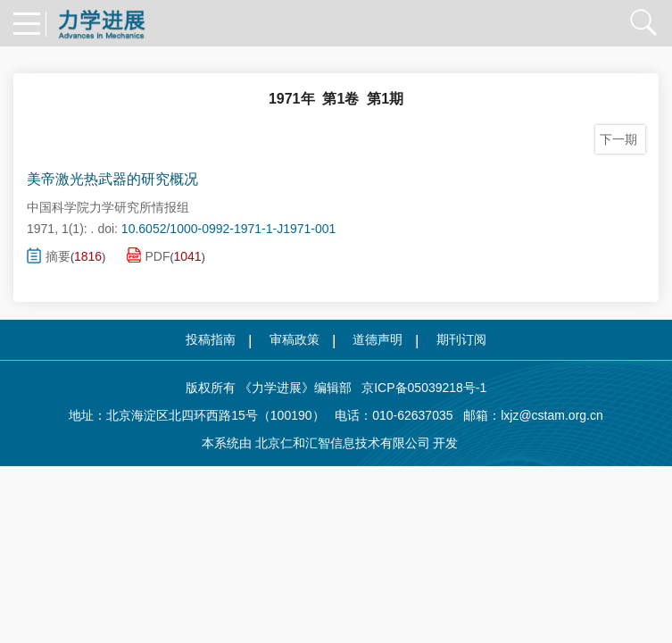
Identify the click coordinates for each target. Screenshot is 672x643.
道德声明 (377, 339)
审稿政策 (295, 339)
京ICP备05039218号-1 (419, 388)
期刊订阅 (461, 339)
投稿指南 (211, 339)
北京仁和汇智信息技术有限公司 (343, 443)
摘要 (49, 255)
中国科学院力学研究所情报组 (108, 207)
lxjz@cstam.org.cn (552, 415)
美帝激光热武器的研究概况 (112, 179)
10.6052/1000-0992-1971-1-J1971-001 (229, 229)
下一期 (620, 139)
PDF (149, 255)
